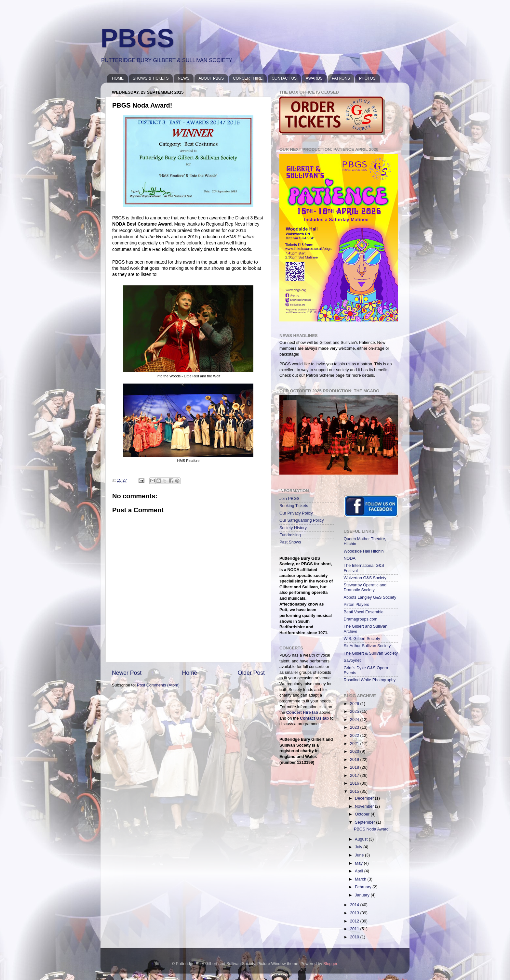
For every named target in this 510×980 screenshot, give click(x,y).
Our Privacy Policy (296, 513)
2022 (355, 736)
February (364, 887)
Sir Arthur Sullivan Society (367, 646)
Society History (293, 528)
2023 (355, 727)
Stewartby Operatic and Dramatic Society (365, 588)
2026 (355, 704)
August (362, 839)
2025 (355, 712)
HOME (118, 78)
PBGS (137, 38)
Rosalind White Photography (370, 680)
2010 (355, 937)
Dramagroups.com (361, 619)
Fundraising (290, 535)
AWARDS (314, 78)
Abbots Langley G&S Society (370, 597)
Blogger (330, 964)
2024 (355, 720)
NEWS (183, 78)
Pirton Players (356, 605)
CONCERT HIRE (248, 78)
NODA (350, 558)
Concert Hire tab (302, 712)
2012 (355, 921)
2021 (355, 744)
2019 (355, 760)
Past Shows (290, 542)
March (361, 879)
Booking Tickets (294, 506)
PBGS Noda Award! (372, 829)
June (360, 855)
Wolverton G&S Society (365, 578)
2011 (355, 929)
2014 (355, 905)
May (359, 863)
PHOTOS (367, 78)
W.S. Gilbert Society (362, 639)
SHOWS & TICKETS (151, 78)
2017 (355, 776)
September (365, 822)
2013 (355, 913)
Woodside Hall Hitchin (364, 551)
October (363, 814)
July (359, 847)
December (365, 798)
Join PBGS (289, 499)
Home (189, 673)
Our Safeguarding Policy (302, 520)
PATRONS (341, 78)
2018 (355, 767)
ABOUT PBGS (211, 78)
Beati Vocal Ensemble (364, 612)
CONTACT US (284, 78)
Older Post (251, 673)
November (365, 806)
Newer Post (127, 673)
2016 (355, 783)
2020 (355, 751)
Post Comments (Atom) (158, 685)
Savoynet (352, 660)
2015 (355, 791)
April (360, 871)
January (363, 895)
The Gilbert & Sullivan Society (371, 653)
